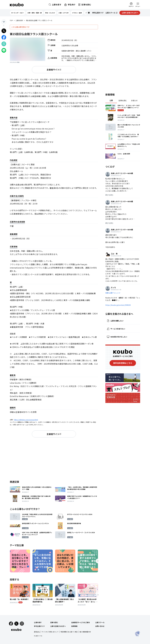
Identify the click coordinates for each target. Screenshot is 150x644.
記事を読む (123, 100)
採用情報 (74, 626)
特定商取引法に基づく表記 (69, 632)
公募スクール (100, 622)
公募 (111, 100)
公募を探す (19, 21)
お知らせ (134, 100)
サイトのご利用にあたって (50, 632)
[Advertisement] (54, 458)
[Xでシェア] (4, 31)
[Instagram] (22, 624)
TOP (11, 21)
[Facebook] (11, 624)
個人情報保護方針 (85, 632)
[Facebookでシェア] (4, 37)
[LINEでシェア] (4, 50)
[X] (16, 624)
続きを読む (109, 195)
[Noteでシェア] (4, 44)
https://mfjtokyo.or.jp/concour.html (26, 420)
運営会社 (37, 632)
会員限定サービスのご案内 (81, 622)
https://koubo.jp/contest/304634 (118, 305)
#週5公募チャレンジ (113, 293)
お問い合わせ (100, 626)
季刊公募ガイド (39, 626)
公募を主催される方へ (58, 626)
